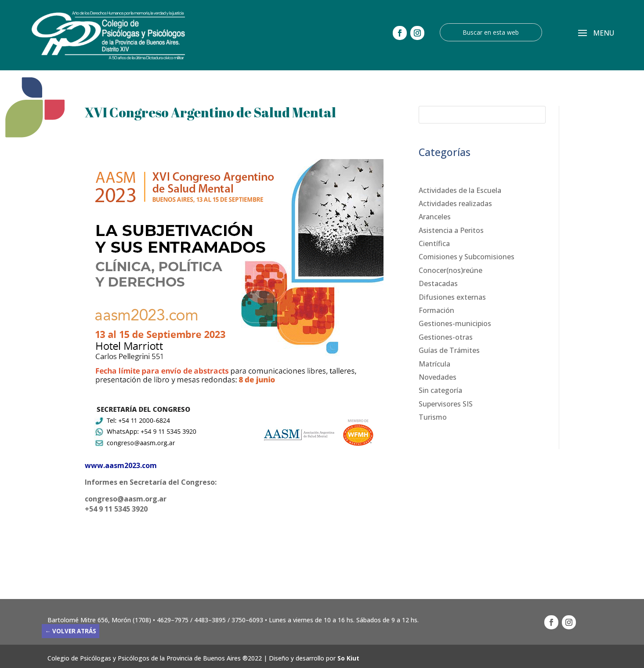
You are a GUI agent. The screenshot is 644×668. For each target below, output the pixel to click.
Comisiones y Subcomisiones (467, 257)
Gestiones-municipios (455, 323)
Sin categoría (440, 390)
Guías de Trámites (449, 350)
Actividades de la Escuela (460, 190)
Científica (434, 243)
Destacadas (438, 283)
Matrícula (434, 364)
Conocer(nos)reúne (450, 270)
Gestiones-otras (446, 337)
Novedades (438, 377)
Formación (436, 310)
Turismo (433, 417)
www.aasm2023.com (121, 465)
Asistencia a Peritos (451, 230)
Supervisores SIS (446, 404)
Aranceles (435, 217)
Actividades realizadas (455, 203)
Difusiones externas (452, 297)
